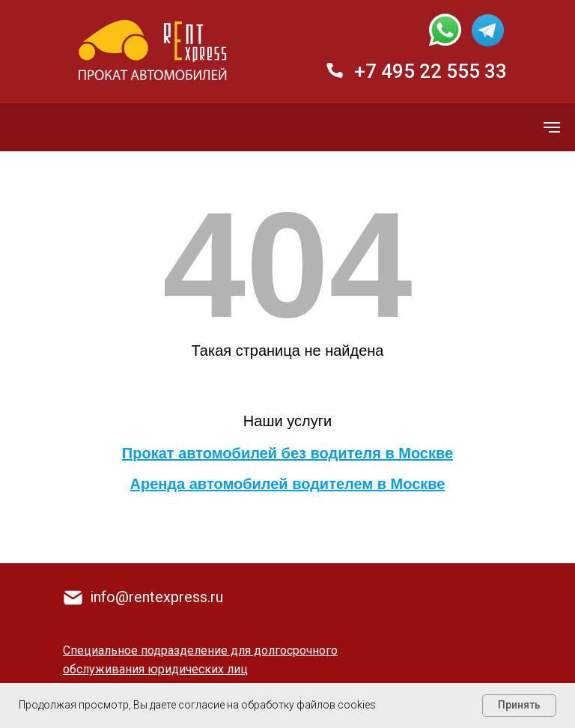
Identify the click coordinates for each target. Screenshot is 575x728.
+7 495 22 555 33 (431, 71)
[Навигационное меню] (552, 127)
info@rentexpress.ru (156, 597)
